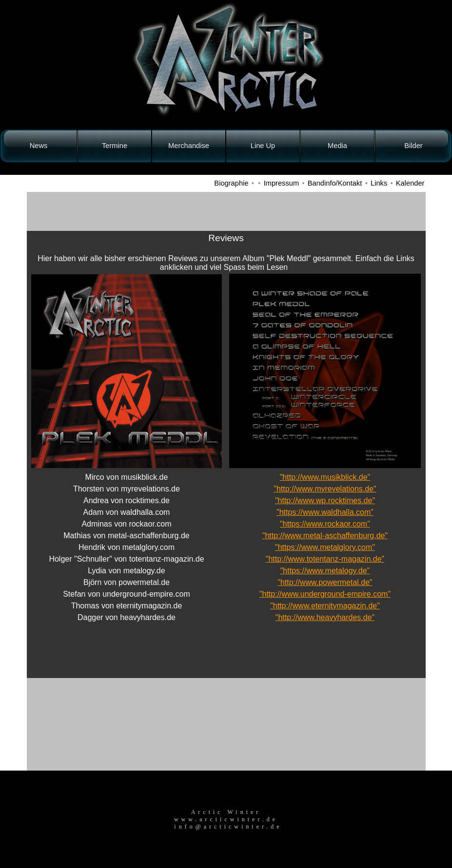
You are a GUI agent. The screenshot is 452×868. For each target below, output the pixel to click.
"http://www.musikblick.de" (325, 477)
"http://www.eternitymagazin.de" (325, 606)
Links (379, 183)
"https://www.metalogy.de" (325, 571)
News (39, 146)
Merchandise (189, 146)
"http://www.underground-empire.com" (325, 594)
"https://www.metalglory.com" (325, 547)
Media (337, 146)
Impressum (281, 183)
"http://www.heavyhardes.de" (325, 617)
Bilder (413, 146)
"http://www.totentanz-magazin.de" (325, 559)
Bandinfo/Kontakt (335, 183)
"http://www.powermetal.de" (325, 582)
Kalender (410, 183)
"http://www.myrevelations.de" (325, 489)
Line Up (263, 146)
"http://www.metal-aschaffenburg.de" (325, 536)
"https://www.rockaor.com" (325, 524)
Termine (115, 146)
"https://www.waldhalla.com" (325, 512)
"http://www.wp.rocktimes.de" (325, 500)
